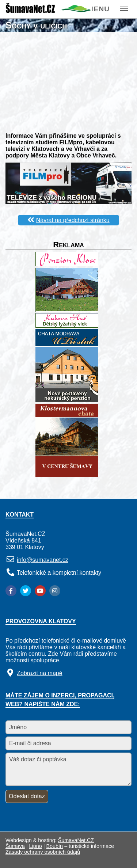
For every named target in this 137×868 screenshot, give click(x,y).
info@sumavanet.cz (43, 560)
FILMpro (71, 142)
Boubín (55, 846)
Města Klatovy (50, 155)
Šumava (15, 846)
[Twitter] (26, 591)
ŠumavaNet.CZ (76, 840)
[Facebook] (11, 591)
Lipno (36, 846)
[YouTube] (40, 591)
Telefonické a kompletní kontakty (59, 572)
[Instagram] (55, 591)
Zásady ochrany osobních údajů (43, 852)
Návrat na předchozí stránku (73, 220)
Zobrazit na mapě (40, 673)
